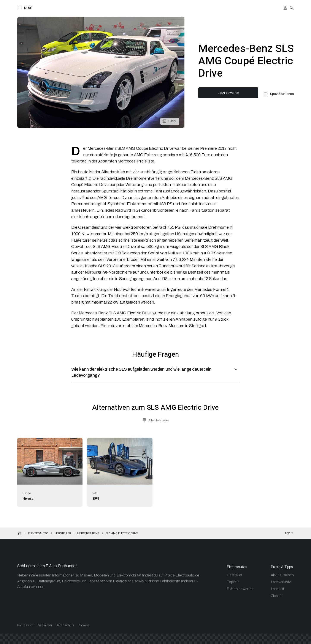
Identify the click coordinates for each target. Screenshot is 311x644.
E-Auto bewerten (240, 589)
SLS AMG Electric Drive (122, 533)
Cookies (84, 625)
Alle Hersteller (159, 420)
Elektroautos (38, 533)
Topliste (233, 582)
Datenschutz (65, 625)
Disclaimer (45, 625)
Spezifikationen (282, 94)
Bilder (172, 121)
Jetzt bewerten (228, 93)
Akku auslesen (282, 575)
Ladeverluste (281, 582)
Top (287, 533)
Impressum (25, 625)
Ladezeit (278, 589)
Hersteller (63, 533)
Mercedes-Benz (88, 533)
